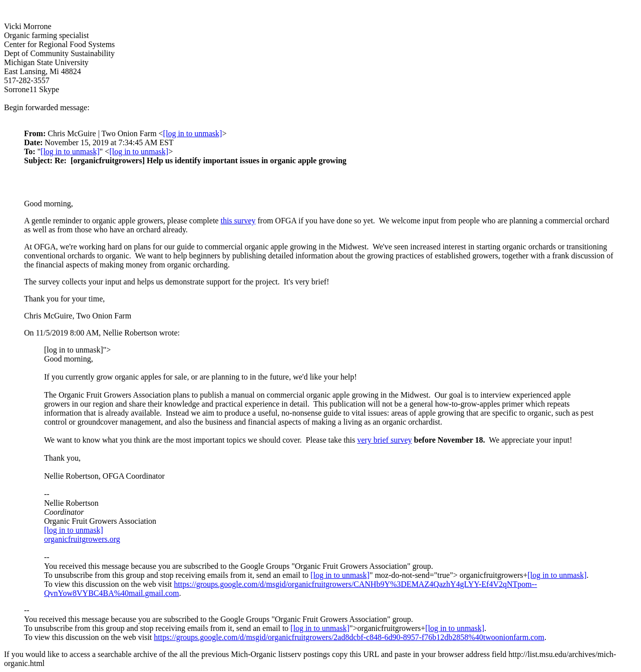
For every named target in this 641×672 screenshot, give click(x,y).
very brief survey (384, 440)
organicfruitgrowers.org (82, 539)
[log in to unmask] (193, 133)
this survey (238, 221)
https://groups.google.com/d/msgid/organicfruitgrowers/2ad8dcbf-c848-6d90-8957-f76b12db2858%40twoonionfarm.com (349, 637)
